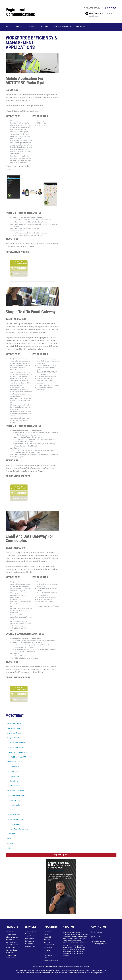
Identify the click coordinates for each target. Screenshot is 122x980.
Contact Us (81, 27)
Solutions (32, 27)
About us (19, 27)
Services (45, 27)
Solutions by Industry (62, 27)
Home (8, 27)
